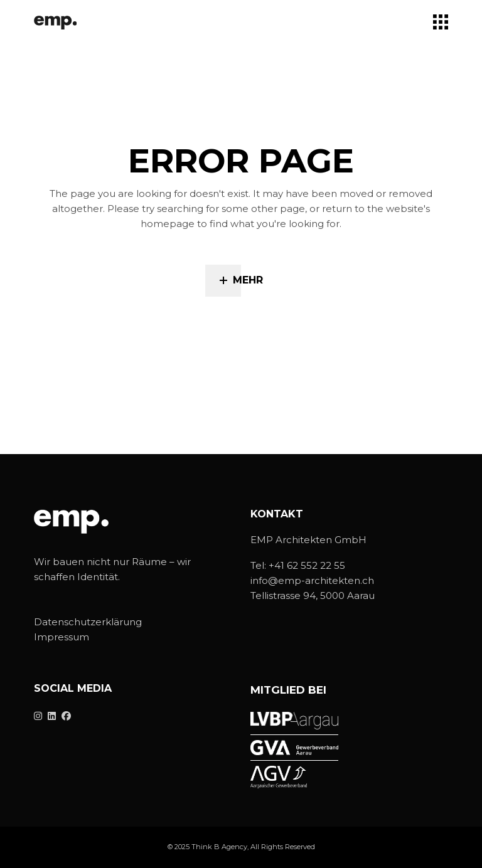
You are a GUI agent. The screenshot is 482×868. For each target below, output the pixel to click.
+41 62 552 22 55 (307, 565)
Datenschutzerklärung (88, 622)
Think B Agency (219, 847)
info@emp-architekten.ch (312, 580)
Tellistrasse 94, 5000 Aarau (313, 595)
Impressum (62, 637)
